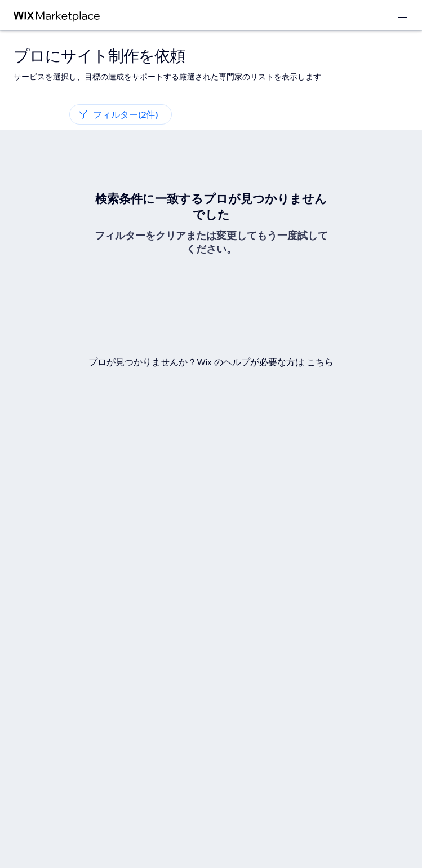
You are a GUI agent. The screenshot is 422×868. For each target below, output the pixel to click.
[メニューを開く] (403, 15)
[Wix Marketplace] (57, 15)
